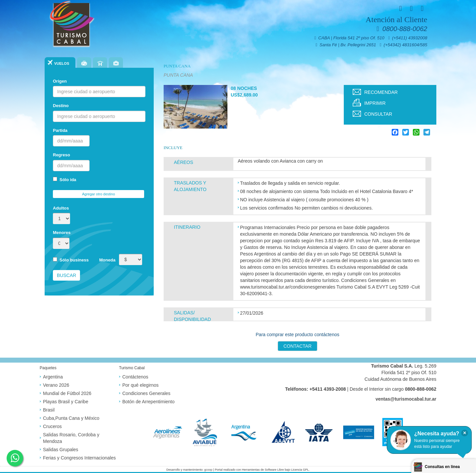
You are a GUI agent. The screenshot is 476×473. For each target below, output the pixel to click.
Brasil (49, 410)
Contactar (297, 346)
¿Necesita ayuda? (437, 434)
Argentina (53, 377)
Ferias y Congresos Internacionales (79, 458)
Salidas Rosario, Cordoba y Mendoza (71, 438)
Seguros (116, 63)
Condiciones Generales (146, 393)
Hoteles (100, 63)
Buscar (66, 275)
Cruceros (52, 426)
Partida (60, 130)
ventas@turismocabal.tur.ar (406, 399)
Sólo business (71, 260)
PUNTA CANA (177, 66)
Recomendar (381, 92)
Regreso (61, 155)
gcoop (208, 470)
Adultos (61, 208)
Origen (60, 81)
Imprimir (375, 103)
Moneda (107, 260)
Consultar (378, 114)
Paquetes (84, 63)
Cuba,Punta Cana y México (71, 418)
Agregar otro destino (99, 194)
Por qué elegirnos (140, 385)
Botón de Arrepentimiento (148, 402)
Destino (61, 106)
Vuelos (62, 63)
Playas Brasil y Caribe (66, 402)
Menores (62, 233)
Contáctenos (135, 377)
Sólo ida (65, 179)
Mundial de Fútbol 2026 (67, 393)
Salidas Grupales (61, 450)
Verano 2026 (56, 385)
